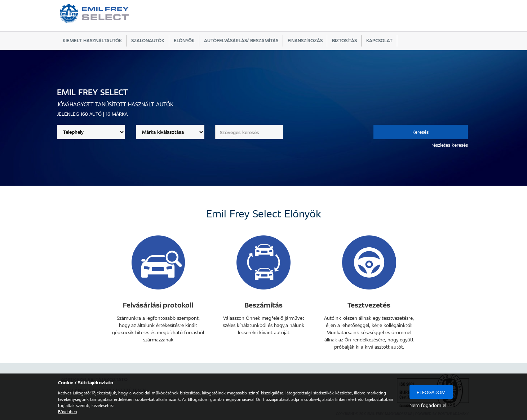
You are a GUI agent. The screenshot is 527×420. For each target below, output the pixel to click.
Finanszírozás (305, 40)
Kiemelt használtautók (92, 40)
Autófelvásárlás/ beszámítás (241, 40)
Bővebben (68, 411)
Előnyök (184, 40)
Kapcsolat (379, 40)
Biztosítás (344, 40)
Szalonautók (148, 40)
